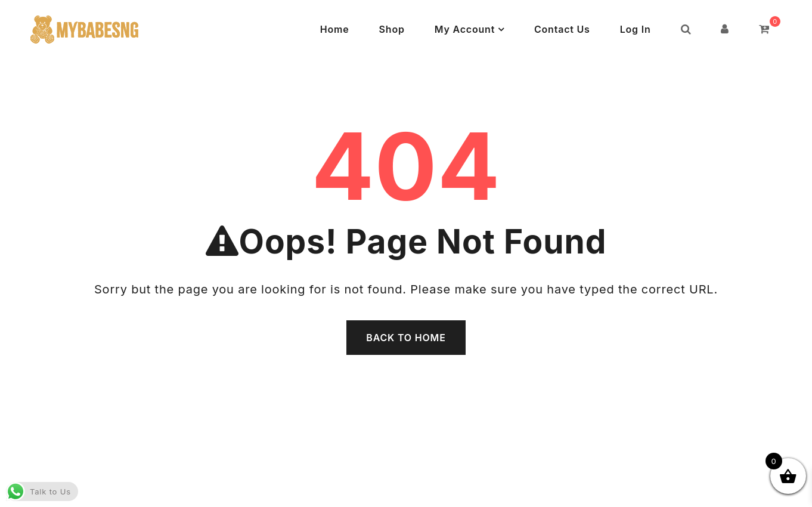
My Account (465, 29)
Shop (392, 29)
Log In (636, 29)
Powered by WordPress (458, 494)
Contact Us (562, 29)
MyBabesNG (368, 494)
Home (335, 29)
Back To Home (406, 338)
